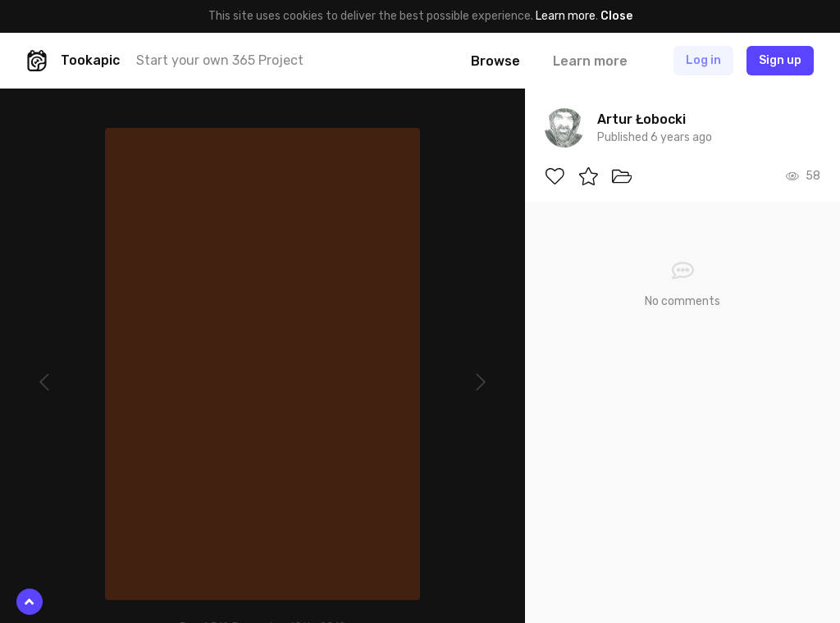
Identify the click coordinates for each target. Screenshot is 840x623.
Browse (495, 61)
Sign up (780, 60)
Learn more (566, 16)
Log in (703, 60)
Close (616, 16)
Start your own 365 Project (220, 60)
